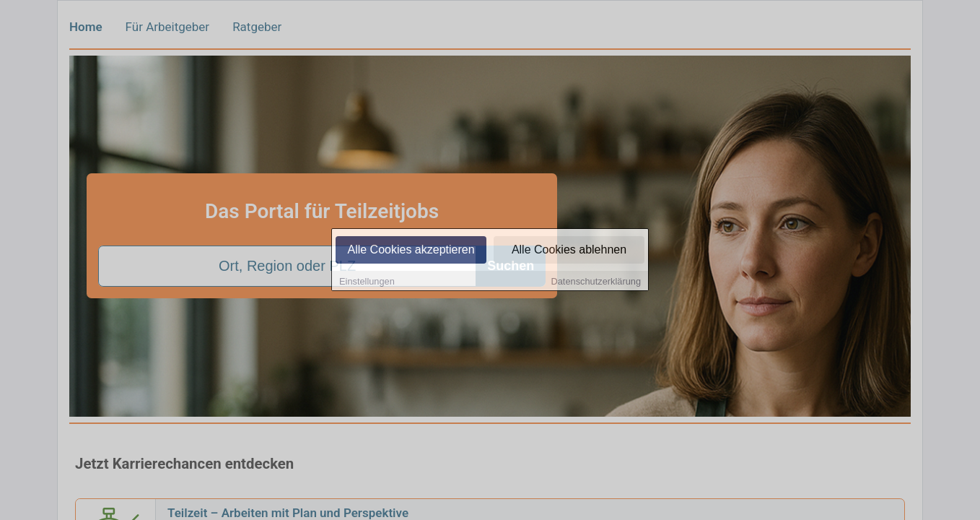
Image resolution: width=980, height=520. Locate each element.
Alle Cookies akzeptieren (411, 251)
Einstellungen (367, 283)
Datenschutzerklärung (596, 283)
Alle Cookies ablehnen (569, 251)
